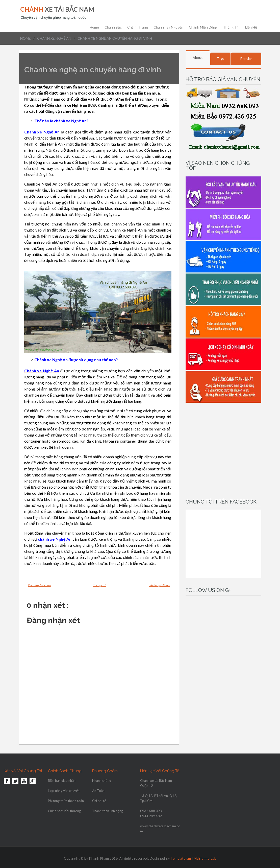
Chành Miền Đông (203, 27)
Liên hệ (251, 27)
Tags (220, 59)
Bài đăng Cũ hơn (159, 585)
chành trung (138, 27)
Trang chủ (100, 585)
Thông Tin (231, 27)
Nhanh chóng (102, 781)
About (198, 58)
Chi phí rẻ (99, 801)
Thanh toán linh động (108, 811)
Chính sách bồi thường (64, 811)
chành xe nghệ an (54, 38)
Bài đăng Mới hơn (40, 585)
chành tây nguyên (168, 27)
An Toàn (98, 791)
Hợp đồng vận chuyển (64, 791)
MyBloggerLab (205, 858)
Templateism (181, 858)
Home (94, 27)
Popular (246, 59)
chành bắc (113, 27)
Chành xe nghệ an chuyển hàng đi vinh (115, 38)
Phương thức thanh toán (66, 801)
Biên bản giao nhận (62, 781)
